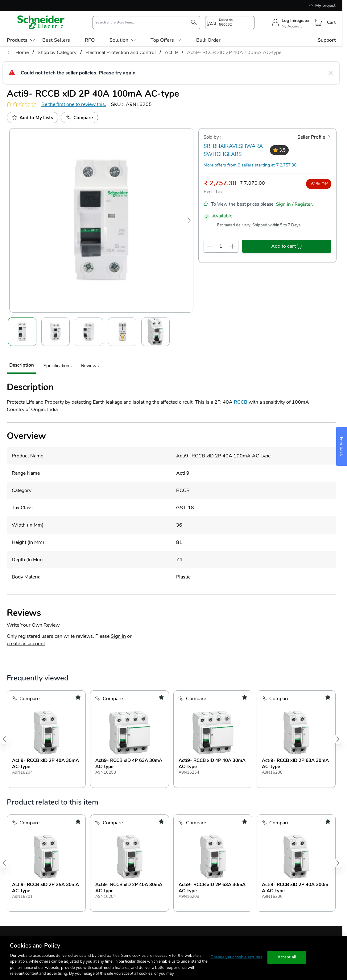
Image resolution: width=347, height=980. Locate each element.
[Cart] (318, 23)
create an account (26, 644)
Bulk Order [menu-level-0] (208, 40)
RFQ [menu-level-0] (90, 40)
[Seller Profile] (314, 137)
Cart (331, 22)
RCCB (241, 402)
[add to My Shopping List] (33, 118)
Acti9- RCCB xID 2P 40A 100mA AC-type (234, 53)
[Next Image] (189, 220)
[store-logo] (41, 22)
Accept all (287, 957)
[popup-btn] (230, 23)
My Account (292, 26)
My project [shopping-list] (322, 5)
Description (22, 365)
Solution (123, 40)
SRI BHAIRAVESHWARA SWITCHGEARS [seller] (233, 150)
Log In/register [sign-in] (296, 21)
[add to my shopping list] (78, 697)
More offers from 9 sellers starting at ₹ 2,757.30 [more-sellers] (250, 165)
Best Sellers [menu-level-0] (56, 40)
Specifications (58, 366)
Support (327, 40)
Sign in (118, 636)
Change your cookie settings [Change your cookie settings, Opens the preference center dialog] (236, 957)
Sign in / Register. (295, 204)
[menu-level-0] (21, 40)
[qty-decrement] (209, 246)
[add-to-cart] (287, 246)
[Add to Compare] (79, 118)
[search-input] (143, 23)
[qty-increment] (232, 246)
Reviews (90, 366)
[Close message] (331, 73)
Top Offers (166, 40)
